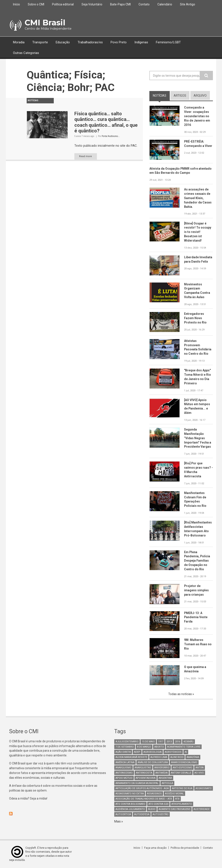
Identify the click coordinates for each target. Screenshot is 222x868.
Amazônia (193, 757)
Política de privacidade (185, 848)
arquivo (200, 96)
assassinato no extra (130, 794)
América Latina (125, 763)
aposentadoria (146, 778)
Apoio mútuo (124, 778)
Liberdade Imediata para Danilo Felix (198, 259)
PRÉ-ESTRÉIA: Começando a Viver (198, 144)
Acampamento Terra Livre (184, 747)
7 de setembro (125, 747)
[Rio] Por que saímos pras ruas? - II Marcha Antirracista (198, 470)
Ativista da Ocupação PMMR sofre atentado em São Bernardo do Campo (181, 171)
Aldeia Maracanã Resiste (131, 757)
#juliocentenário (127, 742)
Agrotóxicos (173, 752)
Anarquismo (123, 768)
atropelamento (182, 804)
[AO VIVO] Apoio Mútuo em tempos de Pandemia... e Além (197, 407)
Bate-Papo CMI (120, 4)
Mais (118, 822)
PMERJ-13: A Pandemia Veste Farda (196, 618)
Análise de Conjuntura (153, 763)
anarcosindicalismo (184, 763)
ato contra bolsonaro (130, 804)
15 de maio (148, 742)
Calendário (165, 4)
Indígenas (141, 42)
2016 (178, 742)
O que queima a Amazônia (195, 670)
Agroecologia (153, 752)
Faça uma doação (155, 848)
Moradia (19, 42)
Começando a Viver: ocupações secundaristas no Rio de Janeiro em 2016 (197, 116)
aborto (159, 747)
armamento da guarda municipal (137, 783)
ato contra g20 (158, 804)
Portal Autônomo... (111, 136)
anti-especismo (183, 768)
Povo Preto (119, 42)
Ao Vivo (199, 773)
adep (137, 752)
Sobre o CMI (36, 4)
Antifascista (144, 773)
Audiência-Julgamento (130, 809)
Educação (63, 42)
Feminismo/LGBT (168, 42)
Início (16, 4)
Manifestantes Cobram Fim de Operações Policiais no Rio (195, 500)
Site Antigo (188, 4)
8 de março (144, 747)
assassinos (154, 794)
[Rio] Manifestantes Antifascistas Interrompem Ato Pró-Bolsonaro (198, 529)
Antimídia (162, 773)
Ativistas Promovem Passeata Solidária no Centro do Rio (198, 347)
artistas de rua (182, 789)
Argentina (165, 778)
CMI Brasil (45, 23)
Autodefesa (142, 815)
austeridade (202, 809)
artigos (180, 96)
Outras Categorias (26, 53)
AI (186, 752)
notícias (161, 95)
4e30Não (189, 742)
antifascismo (124, 773)
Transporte (40, 42)
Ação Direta (123, 752)
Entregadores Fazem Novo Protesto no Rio (195, 318)
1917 (161, 742)
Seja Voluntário (92, 4)
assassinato (204, 789)
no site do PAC (126, 146)
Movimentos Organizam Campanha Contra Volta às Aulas (197, 291)
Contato (144, 4)
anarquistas (143, 768)
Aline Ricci (177, 757)
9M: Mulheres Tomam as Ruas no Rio (198, 645)
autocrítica (123, 815)
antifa (200, 768)
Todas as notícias (180, 694)
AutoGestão (161, 815)
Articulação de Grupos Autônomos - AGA (142, 789)
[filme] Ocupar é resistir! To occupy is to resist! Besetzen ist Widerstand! (198, 232)
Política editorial (63, 4)
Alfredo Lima (159, 757)
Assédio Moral (174, 794)
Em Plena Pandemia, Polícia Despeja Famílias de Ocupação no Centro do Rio (197, 561)
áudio (152, 809)
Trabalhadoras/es (90, 42)
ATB (177, 799)
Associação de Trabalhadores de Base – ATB (144, 799)
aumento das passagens (175, 809)
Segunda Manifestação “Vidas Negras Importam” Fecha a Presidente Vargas (198, 438)
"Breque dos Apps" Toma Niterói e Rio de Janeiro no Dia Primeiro (198, 377)
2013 (169, 742)
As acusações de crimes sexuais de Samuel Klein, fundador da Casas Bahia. (198, 198)
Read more (86, 156)
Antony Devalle (181, 773)
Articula (167, 783)
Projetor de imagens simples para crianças (196, 591)
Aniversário (162, 768)
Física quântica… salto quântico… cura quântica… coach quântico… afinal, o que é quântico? (106, 122)
